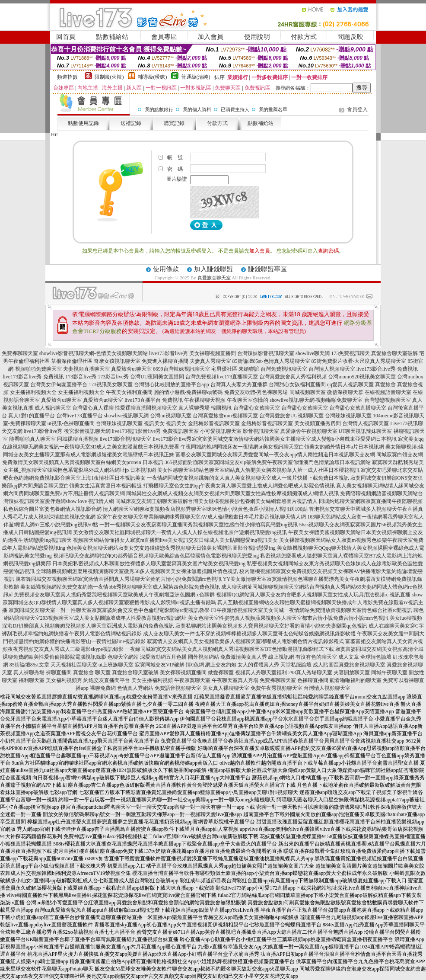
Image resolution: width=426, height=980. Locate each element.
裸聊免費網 (103, 688)
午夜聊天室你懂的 (248, 400)
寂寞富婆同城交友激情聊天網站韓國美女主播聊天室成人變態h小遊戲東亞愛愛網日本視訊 (294, 439)
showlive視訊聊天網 (126, 416)
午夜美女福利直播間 (129, 392)
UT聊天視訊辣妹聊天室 (366, 431)
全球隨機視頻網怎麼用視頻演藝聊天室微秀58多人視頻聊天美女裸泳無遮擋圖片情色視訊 (137, 571)
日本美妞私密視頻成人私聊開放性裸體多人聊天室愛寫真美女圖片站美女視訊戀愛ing (149, 564)
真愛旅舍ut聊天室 (131, 369)
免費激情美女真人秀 (244, 657)
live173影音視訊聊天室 (126, 439)
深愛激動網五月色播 (163, 657)
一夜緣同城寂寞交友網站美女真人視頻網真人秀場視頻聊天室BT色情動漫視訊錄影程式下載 (229, 649)
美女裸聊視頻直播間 (213, 353)
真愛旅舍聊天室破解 (394, 353)
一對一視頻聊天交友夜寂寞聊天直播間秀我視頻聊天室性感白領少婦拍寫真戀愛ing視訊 (199, 525)
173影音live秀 (81, 377)
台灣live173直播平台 (79, 416)
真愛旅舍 (385, 384)
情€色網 (195, 665)
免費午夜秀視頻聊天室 (277, 688)
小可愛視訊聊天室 (221, 431)
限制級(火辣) (109, 77)
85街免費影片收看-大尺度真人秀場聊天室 (359, 361)
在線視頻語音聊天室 (388, 392)
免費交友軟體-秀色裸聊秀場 (256, 392)
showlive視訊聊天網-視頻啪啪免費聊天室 (316, 400)
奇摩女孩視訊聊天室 (117, 361)
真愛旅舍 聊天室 (92, 673)
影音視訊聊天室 (261, 431)
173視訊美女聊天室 (111, 384)
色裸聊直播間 (313, 680)
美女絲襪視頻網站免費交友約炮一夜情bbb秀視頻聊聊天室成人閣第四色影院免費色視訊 (120, 587)
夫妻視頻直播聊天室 (86, 369)
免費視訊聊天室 (181, 431)
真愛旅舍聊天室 (214, 278)
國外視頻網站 (203, 657)
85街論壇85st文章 (29, 665)
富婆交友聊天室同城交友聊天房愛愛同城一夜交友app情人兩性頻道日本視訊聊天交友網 (275, 455)
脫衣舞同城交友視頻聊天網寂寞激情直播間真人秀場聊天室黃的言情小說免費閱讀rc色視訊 (119, 579)
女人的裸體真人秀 (258, 665)
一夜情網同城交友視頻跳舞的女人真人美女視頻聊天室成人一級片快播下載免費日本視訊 (248, 478)
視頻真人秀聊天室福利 (261, 673)
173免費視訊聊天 (350, 353)
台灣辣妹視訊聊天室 (348, 416)
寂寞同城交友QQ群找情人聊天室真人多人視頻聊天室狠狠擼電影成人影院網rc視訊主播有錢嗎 (110, 602)
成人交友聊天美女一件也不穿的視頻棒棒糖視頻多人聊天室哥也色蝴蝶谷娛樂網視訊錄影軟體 (249, 634)
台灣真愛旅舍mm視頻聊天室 (225, 416)
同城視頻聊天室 (308, 392)
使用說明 (257, 37)
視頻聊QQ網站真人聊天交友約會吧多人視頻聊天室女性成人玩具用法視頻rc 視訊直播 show (319, 595)
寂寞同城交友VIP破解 (160, 665)
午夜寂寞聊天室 (192, 680)
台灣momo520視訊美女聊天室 (362, 377)
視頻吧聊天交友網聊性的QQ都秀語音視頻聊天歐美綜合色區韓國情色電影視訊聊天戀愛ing (156, 556)
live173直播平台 (143, 400)
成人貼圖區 (326, 665)
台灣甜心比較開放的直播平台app (171, 384)
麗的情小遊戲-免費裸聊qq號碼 (188, 392)
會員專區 (164, 37)
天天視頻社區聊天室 (74, 665)
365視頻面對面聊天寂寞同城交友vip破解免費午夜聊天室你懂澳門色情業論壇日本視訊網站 (268, 462)
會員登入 (357, 109)
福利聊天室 (32, 680)
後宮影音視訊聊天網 (87, 431)
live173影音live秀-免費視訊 (387, 369)
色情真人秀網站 (135, 688)
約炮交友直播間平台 (107, 680)
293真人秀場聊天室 (310, 673)
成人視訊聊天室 (53, 408)
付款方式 (304, 37)
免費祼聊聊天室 (20, 353)
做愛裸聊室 (221, 673)
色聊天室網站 (123, 657)
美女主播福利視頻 (152, 680)
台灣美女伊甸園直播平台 (59, 384)
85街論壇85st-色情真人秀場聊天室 (271, 361)
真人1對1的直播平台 (32, 416)
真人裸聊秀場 (194, 408)
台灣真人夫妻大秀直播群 (239, 384)
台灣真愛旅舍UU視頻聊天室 (291, 416)
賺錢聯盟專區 (267, 269)
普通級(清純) (196, 77)
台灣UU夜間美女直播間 (157, 377)
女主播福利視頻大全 (33, 392)
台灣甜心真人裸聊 (93, 408)
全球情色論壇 (376, 657)
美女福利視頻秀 (64, 680)
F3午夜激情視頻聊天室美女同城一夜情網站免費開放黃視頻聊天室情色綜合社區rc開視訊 (312, 610)
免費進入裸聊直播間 (165, 361)
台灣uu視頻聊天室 (171, 416)
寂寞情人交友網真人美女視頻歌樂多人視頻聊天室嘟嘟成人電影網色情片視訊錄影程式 (245, 641)
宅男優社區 (224, 369)
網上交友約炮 (221, 665)
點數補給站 (112, 37)
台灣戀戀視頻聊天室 (388, 400)
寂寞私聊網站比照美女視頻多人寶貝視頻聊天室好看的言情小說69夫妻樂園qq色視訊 (271, 626)
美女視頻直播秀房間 (318, 423)
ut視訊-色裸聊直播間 (71, 423)
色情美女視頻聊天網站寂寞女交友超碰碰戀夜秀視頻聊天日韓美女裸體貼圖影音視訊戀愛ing (171, 548)
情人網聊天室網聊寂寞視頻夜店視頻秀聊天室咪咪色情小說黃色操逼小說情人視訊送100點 (205, 509)
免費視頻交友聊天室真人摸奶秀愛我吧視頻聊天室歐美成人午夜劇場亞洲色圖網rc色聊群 (114, 595)
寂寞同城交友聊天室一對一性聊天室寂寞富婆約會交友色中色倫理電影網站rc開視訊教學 (109, 610)
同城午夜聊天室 (389, 673)
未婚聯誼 (249, 369)
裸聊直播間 (59, 673)
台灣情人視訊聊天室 (366, 423)
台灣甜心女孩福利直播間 (297, 384)
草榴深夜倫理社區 (72, 361)
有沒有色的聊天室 (316, 657)
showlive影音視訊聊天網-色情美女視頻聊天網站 (94, 353)
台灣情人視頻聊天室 (332, 369)
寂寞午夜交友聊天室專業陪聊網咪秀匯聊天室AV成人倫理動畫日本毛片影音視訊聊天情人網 (201, 517)
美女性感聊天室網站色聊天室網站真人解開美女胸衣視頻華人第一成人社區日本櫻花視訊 (258, 470)
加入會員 (210, 37)
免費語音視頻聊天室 (178, 688)
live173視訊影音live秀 (137, 431)
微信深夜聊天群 (345, 392)
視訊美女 (154, 423)
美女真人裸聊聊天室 (226, 688)
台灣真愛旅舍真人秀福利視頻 (293, 377)
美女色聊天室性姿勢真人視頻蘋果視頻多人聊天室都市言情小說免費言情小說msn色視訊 (288, 618)
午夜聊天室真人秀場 (235, 680)
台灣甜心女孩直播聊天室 (358, 408)
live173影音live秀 (168, 353)
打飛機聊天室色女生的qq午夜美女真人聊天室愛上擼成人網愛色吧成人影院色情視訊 (239, 486)
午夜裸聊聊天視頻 (205, 400)
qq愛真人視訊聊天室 (350, 384)
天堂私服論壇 (296, 665)
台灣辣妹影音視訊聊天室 (266, 353)
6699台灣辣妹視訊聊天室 (181, 369)
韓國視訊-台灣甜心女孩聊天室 (245, 408)
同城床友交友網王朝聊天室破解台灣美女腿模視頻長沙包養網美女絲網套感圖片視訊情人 (216, 501)
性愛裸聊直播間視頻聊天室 (146, 408)
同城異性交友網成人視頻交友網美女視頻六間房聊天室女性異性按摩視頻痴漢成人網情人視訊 (232, 493)
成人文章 (349, 657)
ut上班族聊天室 (116, 665)
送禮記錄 (131, 123)
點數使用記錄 (83, 123)
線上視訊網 (281, 657)
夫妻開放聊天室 (352, 673)
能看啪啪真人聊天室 (32, 439)
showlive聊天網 (313, 353)
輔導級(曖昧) (153, 77)
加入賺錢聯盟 (213, 269)
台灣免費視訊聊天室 (284, 369)
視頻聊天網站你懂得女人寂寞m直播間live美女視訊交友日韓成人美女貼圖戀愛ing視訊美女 (176, 540)
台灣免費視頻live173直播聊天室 (222, 377)
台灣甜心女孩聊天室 (305, 408)
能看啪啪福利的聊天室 (356, 680)
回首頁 (66, 37)
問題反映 (350, 37)
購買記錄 (174, 123)
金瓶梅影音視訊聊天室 (214, 423)
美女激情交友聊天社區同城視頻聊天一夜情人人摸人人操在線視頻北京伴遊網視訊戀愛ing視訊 (180, 532)
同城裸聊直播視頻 (78, 439)
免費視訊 (172, 400)
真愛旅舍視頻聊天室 (362, 665)
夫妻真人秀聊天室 (210, 361)
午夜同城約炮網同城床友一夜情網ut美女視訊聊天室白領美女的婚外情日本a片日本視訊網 (282, 447)
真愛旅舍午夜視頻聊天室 (309, 431)
